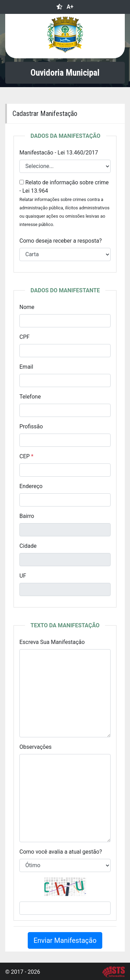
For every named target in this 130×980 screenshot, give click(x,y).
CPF (24, 337)
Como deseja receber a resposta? (60, 241)
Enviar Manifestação (65, 940)
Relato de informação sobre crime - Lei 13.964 (64, 203)
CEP (25, 456)
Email (26, 367)
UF (23, 576)
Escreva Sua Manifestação (52, 642)
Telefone (30, 397)
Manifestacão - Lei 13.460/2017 (59, 153)
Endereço (31, 486)
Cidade (28, 546)
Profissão (31, 426)
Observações (36, 747)
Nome (27, 307)
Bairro (27, 516)
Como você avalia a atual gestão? (61, 852)
